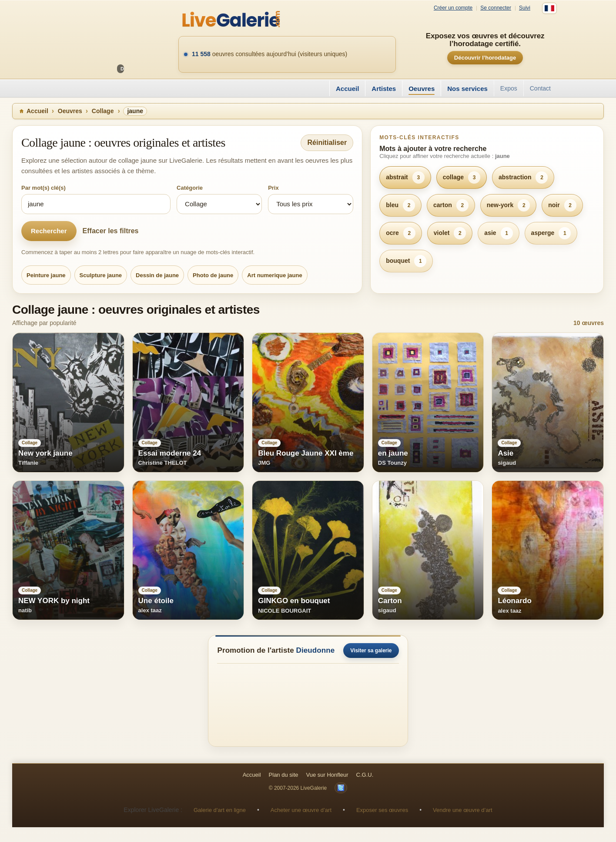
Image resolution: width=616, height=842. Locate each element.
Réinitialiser (327, 143)
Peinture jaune (46, 275)
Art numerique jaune (275, 275)
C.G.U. (365, 775)
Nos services (467, 89)
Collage (103, 111)
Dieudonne (316, 650)
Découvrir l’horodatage (485, 58)
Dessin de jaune (157, 275)
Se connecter (496, 8)
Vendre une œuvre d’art (463, 810)
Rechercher (49, 231)
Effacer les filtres (111, 231)
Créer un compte (453, 8)
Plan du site (284, 775)
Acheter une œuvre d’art (301, 810)
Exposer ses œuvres (382, 810)
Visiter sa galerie (371, 651)
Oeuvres (422, 89)
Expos (509, 88)
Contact (540, 88)
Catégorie (190, 188)
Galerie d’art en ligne (220, 810)
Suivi (525, 8)
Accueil (347, 89)
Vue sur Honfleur (327, 775)
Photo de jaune (213, 275)
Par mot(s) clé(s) (44, 188)
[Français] (549, 8)
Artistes (384, 89)
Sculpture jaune (101, 275)
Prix (273, 188)
